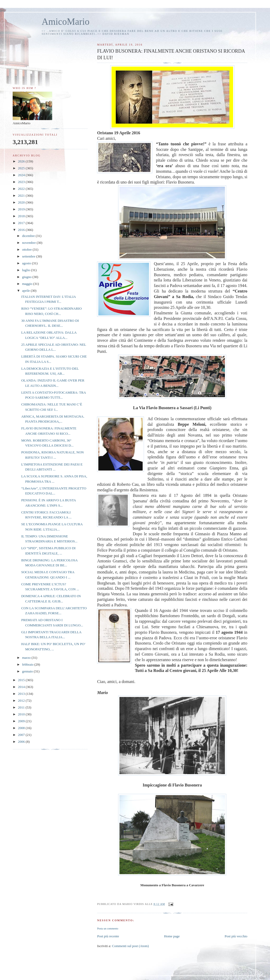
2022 (22, 189)
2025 (22, 168)
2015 (22, 680)
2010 (22, 714)
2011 (22, 707)
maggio (28, 284)
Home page (172, 936)
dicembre (29, 236)
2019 (22, 209)
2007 (22, 735)
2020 (22, 202)
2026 (22, 161)
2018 (22, 216)
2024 (22, 175)
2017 (22, 223)
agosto (27, 263)
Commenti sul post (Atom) (131, 946)
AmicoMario (66, 22)
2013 (22, 694)
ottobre (27, 249)
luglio (27, 270)
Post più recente (108, 936)
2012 (22, 701)
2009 (22, 721)
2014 (22, 687)
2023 (22, 182)
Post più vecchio (236, 936)
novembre (29, 243)
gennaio (28, 671)
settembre (29, 256)
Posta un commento (108, 929)
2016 (22, 230)
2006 (22, 742)
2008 (22, 728)
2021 (22, 195)
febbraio (28, 664)
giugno (27, 277)
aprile (26, 291)
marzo (27, 658)
